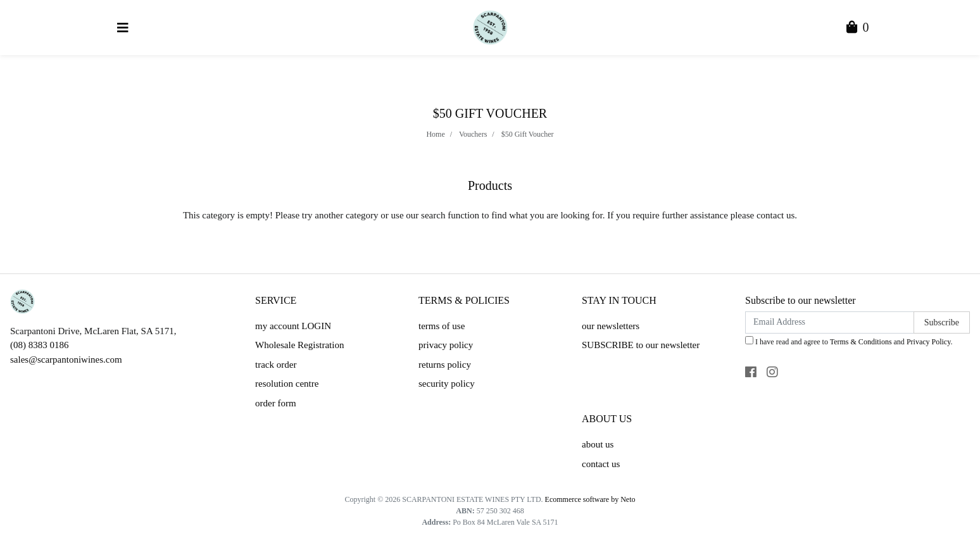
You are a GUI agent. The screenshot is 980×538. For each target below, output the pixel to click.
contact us (601, 464)
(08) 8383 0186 (40, 345)
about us (598, 444)
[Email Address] (830, 322)
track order (276, 365)
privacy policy (446, 345)
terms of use (442, 326)
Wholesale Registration (299, 345)
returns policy (445, 365)
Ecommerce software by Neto (590, 499)
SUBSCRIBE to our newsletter (641, 345)
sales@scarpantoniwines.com (66, 360)
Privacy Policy (929, 342)
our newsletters (611, 326)
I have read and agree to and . (849, 341)
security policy (447, 384)
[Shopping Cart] (858, 28)
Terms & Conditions (861, 342)
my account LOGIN (293, 326)
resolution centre (287, 384)
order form (276, 403)
